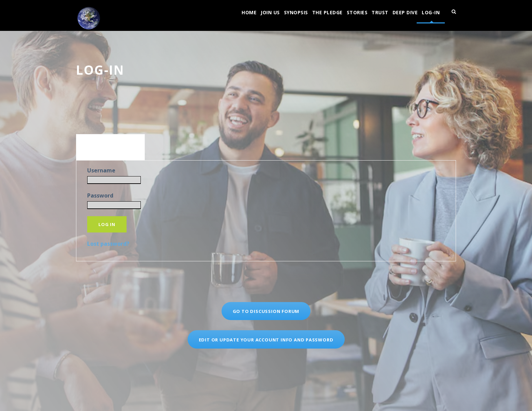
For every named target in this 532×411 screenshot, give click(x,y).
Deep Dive (405, 12)
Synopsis (296, 12)
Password (100, 195)
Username (101, 170)
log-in (431, 12)
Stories (357, 12)
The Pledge (327, 12)
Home (249, 12)
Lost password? (108, 244)
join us (270, 12)
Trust (380, 12)
